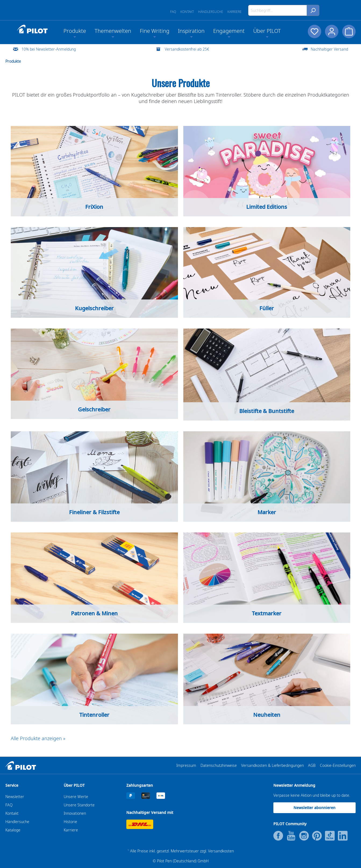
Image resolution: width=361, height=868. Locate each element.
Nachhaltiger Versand (329, 49)
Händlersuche (211, 12)
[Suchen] (313, 10)
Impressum (186, 765)
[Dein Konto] (331, 31)
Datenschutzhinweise (219, 765)
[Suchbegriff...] (278, 10)
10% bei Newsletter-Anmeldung (49, 49)
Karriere (235, 12)
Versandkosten (221, 851)
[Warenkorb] (349, 31)
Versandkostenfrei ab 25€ (187, 49)
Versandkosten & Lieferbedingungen (272, 765)
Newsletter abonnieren (314, 808)
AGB (312, 765)
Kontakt (187, 12)
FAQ (173, 12)
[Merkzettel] (313, 31)
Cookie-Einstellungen (338, 765)
